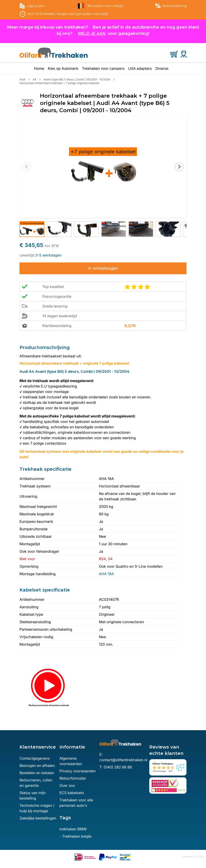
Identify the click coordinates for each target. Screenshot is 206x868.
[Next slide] (179, 167)
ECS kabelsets (72, 793)
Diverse (162, 68)
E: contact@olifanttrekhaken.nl (123, 757)
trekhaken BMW (73, 829)
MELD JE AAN (92, 33)
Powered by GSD (193, 857)
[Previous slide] (27, 167)
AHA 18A (106, 574)
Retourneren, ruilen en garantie (36, 783)
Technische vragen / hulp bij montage (37, 808)
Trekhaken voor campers (103, 68)
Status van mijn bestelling (33, 795)
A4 (34, 79)
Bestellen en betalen (37, 773)
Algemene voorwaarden (71, 761)
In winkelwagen (103, 268)
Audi (22, 79)
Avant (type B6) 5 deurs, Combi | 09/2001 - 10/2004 (77, 79)
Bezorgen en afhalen (37, 766)
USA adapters (140, 68)
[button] (32, 229)
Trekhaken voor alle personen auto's (76, 803)
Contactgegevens (35, 758)
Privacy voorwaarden (78, 771)
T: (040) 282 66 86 (116, 767)
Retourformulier (73, 778)
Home (39, 68)
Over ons (67, 786)
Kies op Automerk (63, 68)
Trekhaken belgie (77, 836)
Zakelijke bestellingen (38, 818)
